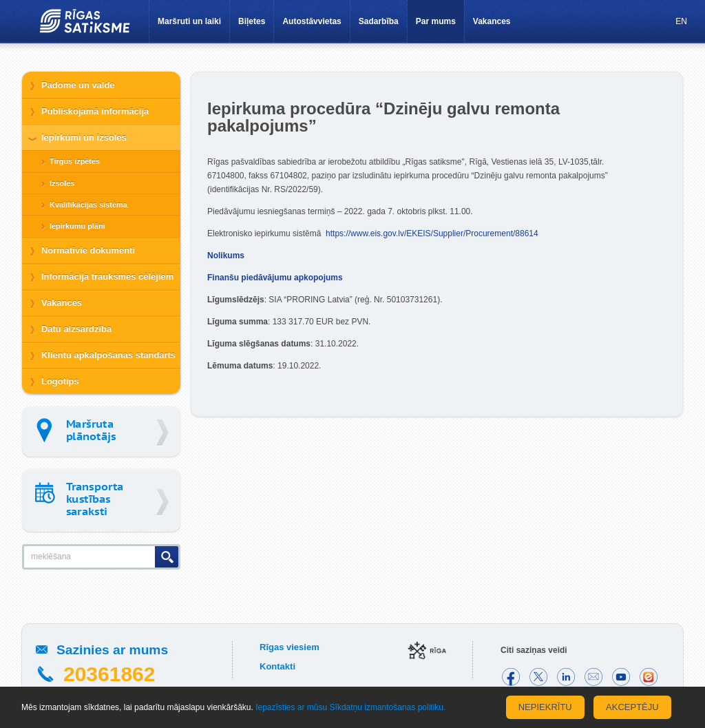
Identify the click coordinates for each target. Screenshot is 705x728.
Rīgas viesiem (290, 647)
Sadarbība (379, 21)
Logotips (60, 381)
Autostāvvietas (312, 21)
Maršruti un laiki (189, 21)
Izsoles (62, 183)
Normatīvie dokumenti (88, 250)
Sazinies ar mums (112, 650)
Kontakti (277, 666)
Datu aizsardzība (76, 329)
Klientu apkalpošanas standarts (108, 355)
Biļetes (252, 21)
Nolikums (226, 256)
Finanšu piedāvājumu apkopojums (275, 278)
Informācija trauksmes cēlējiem (107, 277)
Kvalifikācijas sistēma (88, 205)
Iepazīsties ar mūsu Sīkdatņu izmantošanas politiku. (350, 707)
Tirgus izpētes (75, 161)
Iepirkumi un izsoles (84, 137)
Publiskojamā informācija (95, 111)
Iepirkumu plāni (77, 226)
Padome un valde (78, 85)
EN (681, 21)
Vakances (492, 21)
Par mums (436, 21)
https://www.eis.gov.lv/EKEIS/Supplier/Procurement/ (432, 233)
